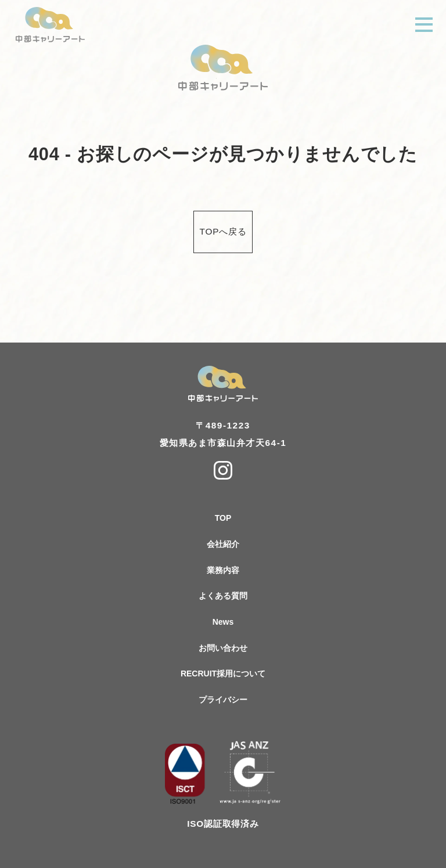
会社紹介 (223, 544)
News (223, 622)
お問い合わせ (223, 648)
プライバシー (223, 700)
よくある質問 (223, 596)
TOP (223, 518)
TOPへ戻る (223, 231)
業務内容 (223, 570)
